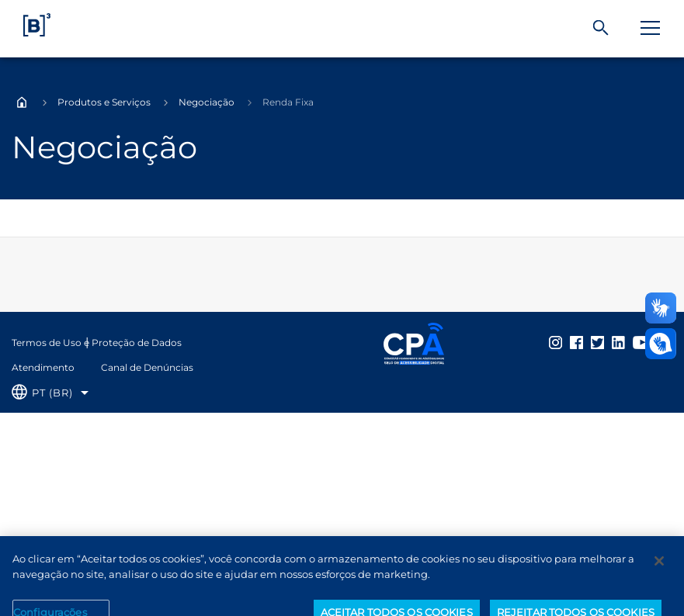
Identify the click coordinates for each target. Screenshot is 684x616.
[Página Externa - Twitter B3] (597, 342)
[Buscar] (601, 28)
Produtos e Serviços (104, 102)
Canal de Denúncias (147, 367)
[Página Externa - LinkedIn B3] (618, 342)
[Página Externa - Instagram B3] (556, 342)
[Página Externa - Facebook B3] (576, 342)
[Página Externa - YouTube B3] (642, 342)
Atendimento (43, 367)
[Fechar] (659, 569)
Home (22, 102)
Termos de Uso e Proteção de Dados (97, 343)
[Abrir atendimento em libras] (661, 344)
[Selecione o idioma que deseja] (50, 393)
